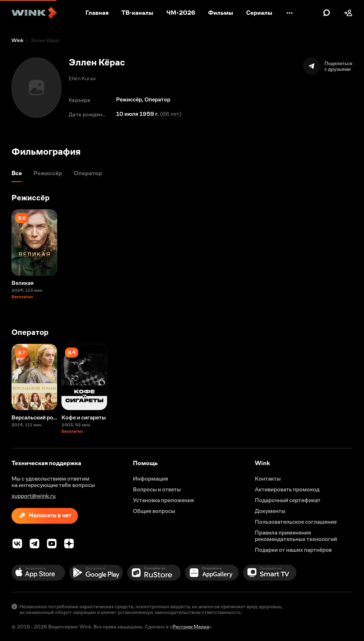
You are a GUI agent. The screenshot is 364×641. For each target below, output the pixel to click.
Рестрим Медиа (191, 627)
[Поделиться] (328, 66)
